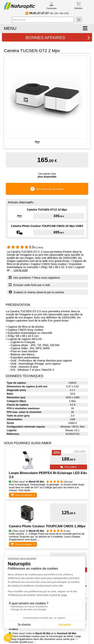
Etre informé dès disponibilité (50, 189)
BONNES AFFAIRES (58, 38)
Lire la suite (21, 270)
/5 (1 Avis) (25, 247)
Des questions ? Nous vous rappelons (34, 277)
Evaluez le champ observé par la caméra (36, 292)
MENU (10, 28)
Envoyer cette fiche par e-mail (29, 285)
